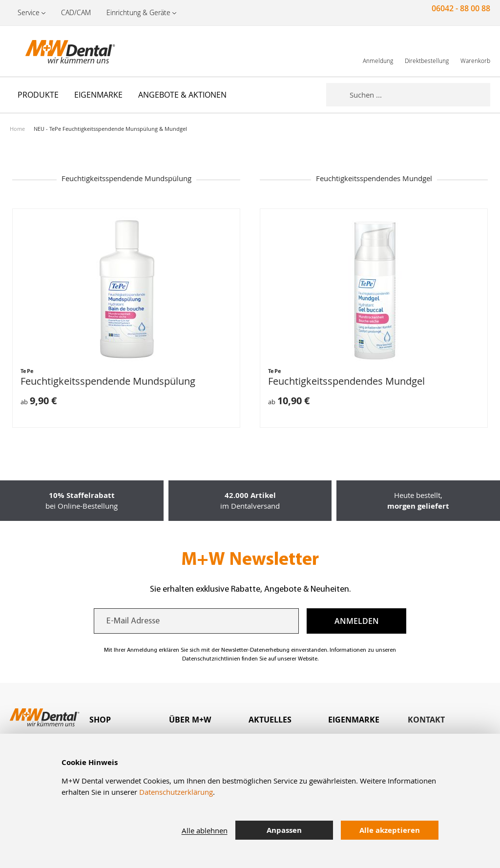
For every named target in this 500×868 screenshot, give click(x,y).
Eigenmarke (354, 720)
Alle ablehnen (205, 830)
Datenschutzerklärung (176, 792)
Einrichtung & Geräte (138, 12)
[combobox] (420, 95)
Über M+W (190, 720)
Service (29, 12)
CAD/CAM (76, 12)
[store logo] (59, 51)
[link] (378, 51)
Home (17, 129)
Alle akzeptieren (390, 830)
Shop (100, 720)
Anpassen (284, 830)
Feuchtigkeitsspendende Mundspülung (108, 381)
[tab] (129, 720)
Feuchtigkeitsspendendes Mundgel (346, 381)
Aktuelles (270, 720)
